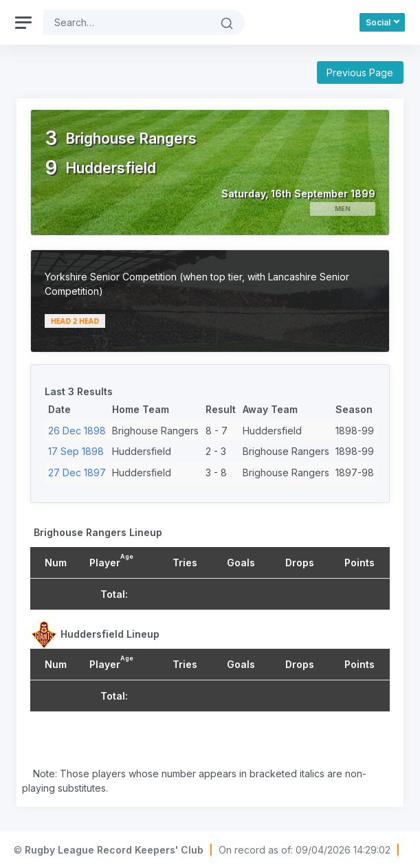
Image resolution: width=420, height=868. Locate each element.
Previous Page (360, 73)
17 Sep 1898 (76, 451)
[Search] (126, 22)
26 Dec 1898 (77, 431)
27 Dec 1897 (77, 472)
